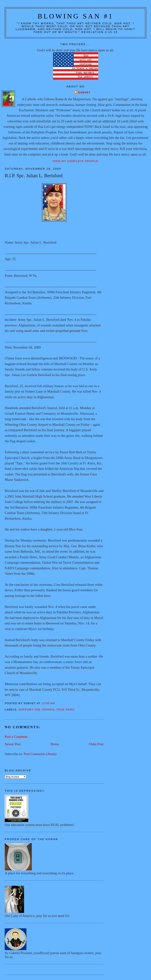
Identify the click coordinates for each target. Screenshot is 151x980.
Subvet (84, 92)
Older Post (96, 744)
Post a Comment (16, 737)
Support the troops (37, 710)
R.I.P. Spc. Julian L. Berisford (34, 176)
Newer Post (13, 744)
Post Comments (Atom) (40, 754)
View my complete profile (75, 161)
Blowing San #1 (76, 16)
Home (55, 744)
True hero (66, 710)
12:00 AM (48, 703)
